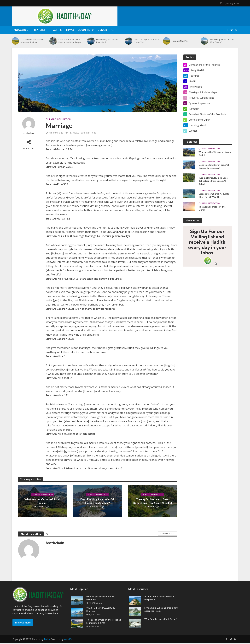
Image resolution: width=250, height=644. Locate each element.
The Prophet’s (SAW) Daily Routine (101, 615)
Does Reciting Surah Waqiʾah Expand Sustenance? (97, 501)
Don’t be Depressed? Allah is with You (147, 41)
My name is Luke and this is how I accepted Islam (162, 615)
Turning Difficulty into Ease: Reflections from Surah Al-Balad (153, 501)
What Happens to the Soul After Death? (222, 41)
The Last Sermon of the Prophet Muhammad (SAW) (104, 627)
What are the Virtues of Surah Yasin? (42, 501)
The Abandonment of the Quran (212, 208)
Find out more (23, 628)
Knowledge (21, 30)
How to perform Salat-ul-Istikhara (100, 604)
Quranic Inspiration (58, 119)
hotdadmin (29, 133)
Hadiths (57, 30)
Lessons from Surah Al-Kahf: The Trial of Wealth (214, 195)
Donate (103, 30)
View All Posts (167, 533)
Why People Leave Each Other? (161, 625)
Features (40, 30)
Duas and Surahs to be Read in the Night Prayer (70, 41)
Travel (70, 30)
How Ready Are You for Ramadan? (107, 41)
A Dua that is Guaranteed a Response (159, 604)
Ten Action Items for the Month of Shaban (32, 41)
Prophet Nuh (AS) (180, 41)
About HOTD (86, 30)
